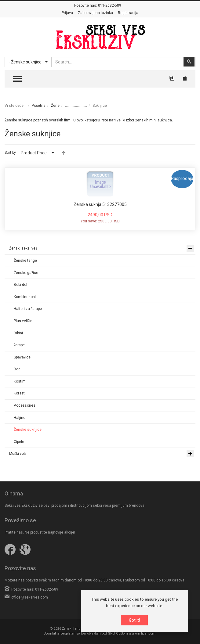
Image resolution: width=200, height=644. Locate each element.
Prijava (67, 13)
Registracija (128, 13)
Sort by (10, 153)
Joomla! (50, 633)
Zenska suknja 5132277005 (100, 204)
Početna (39, 106)
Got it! (134, 620)
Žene (55, 106)
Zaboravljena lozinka (95, 13)
